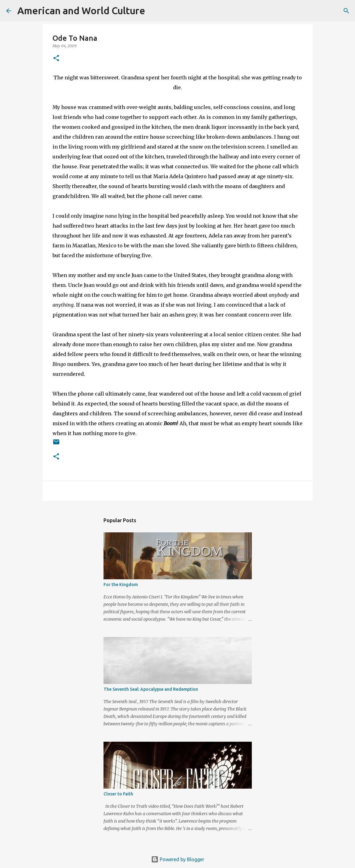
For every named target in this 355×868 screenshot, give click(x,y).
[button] (56, 59)
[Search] (154, 11)
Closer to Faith (118, 794)
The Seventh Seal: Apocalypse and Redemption (151, 689)
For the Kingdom (121, 585)
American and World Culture (81, 10)
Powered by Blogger (178, 859)
